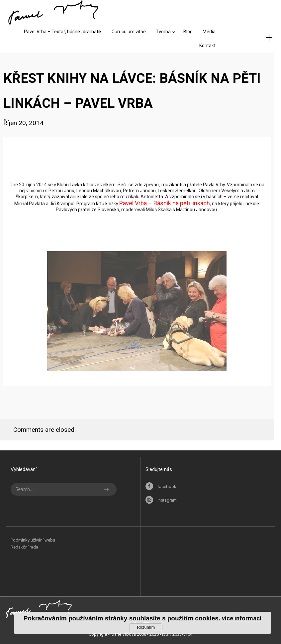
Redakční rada (24, 547)
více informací (242, 618)
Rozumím (146, 627)
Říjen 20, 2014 (23, 123)
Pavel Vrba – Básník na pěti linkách (165, 203)
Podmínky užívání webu (33, 540)
